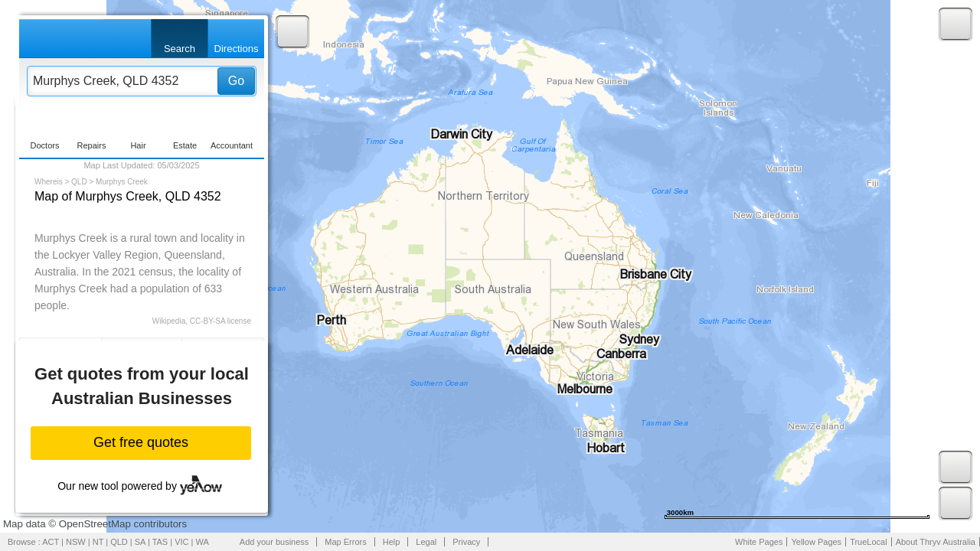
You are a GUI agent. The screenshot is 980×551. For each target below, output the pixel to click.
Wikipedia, (170, 321)
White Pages (759, 542)
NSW (76, 542)
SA (140, 542)
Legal (426, 542)
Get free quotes (141, 442)
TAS (160, 542)
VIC (181, 542)
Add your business (274, 542)
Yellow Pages (816, 542)
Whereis (49, 182)
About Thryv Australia (936, 542)
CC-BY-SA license (220, 321)
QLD (79, 182)
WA (203, 542)
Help (392, 542)
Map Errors (345, 542)
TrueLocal (869, 542)
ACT (51, 542)
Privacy (466, 542)
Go (236, 81)
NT (98, 542)
